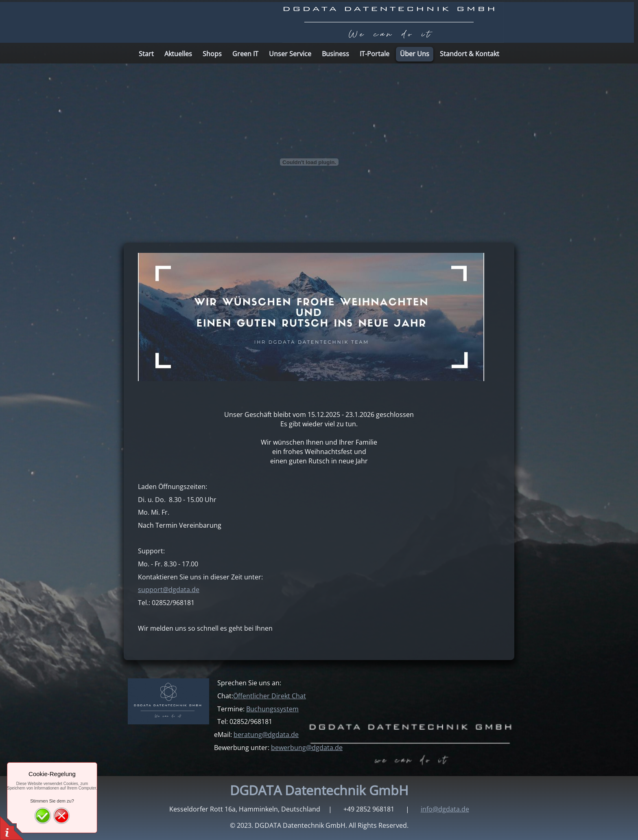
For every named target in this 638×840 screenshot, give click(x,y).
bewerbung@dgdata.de (307, 748)
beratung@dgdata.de (266, 735)
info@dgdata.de (445, 809)
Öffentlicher (270, 696)
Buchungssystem (272, 709)
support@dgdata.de (169, 590)
